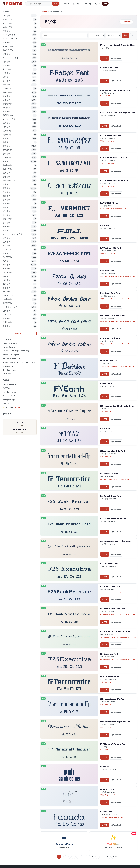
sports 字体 (7, 272)
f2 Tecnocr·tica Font (110, 474)
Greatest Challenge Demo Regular (17, 351)
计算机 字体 (7, 88)
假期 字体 (6, 173)
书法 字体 (6, 62)
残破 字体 (6, 54)
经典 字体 (6, 81)
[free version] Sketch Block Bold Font (118, 45)
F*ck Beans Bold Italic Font (113, 316)
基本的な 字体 (8, 50)
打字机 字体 (7, 299)
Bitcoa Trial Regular (11, 355)
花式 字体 (6, 127)
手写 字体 (6, 161)
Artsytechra (8, 366)
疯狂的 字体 (7, 92)
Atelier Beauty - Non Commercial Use (19, 362)
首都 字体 (6, 66)
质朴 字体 (6, 142)
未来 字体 (6, 146)
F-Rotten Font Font (109, 68)
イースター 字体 (9, 119)
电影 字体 (6, 211)
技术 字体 (6, 284)
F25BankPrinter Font (110, 586)
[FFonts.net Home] (12, 4)
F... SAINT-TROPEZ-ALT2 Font (114, 180)
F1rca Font (105, 428)
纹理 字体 (6, 288)
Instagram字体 (9, 400)
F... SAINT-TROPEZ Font (111, 135)
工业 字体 (6, 184)
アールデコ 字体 (9, 35)
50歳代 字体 (7, 20)
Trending (87, 4)
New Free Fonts (9, 384)
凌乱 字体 (6, 196)
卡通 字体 (6, 73)
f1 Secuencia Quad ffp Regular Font (117, 406)
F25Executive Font (109, 654)
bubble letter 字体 (10, 58)
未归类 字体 (7, 303)
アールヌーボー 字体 (11, 39)
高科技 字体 (7, 165)
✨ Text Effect (11, 407)
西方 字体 (6, 318)
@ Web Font (116, 58)
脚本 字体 (6, 265)
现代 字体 (6, 207)
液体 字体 (6, 192)
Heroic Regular (9, 347)
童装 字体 (6, 188)
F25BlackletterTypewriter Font (115, 631)
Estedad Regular (10, 370)
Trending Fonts (9, 392)
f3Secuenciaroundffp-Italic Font (115, 722)
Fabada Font (106, 812)
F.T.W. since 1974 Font (111, 248)
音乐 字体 (6, 215)
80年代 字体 (7, 27)
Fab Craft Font (107, 789)
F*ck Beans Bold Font (110, 293)
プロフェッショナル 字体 (12, 234)
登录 (105, 4)
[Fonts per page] (97, 36)
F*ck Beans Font (108, 271)
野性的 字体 (7, 322)
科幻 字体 (6, 261)
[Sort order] (113, 36)
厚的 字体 (6, 292)
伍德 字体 (6, 326)
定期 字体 (6, 242)
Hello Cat (7, 374)
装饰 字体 (6, 100)
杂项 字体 (6, 204)
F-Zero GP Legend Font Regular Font (118, 113)
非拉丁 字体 (7, 219)
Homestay (7, 339)
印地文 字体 (7, 169)
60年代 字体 (7, 23)
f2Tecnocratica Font (110, 676)
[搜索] (42, 4)
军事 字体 (6, 200)
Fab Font (104, 767)
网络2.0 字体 (8, 315)
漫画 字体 (6, 85)
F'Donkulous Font (108, 361)
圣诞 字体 (6, 77)
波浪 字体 (6, 311)
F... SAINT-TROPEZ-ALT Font (114, 158)
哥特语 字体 (7, 150)
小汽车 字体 (7, 69)
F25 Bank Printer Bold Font (113, 519)
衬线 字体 (6, 269)
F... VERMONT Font (109, 203)
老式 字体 (6, 223)
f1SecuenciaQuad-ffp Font (113, 451)
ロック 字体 (7, 250)
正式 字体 (6, 138)
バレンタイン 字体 (10, 307)
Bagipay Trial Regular (12, 358)
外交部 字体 (7, 135)
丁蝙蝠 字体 (7, 104)
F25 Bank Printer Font (111, 496)
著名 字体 (6, 123)
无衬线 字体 (7, 257)
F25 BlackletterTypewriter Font (115, 541)
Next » (116, 857)
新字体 (67, 4)
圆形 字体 (6, 253)
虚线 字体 (6, 111)
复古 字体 (6, 246)
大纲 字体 (6, 227)
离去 (125, 35)
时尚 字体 (6, 280)
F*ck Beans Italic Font (110, 338)
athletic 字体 (8, 46)
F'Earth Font (106, 383)
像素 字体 (6, 230)
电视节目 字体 (8, 295)
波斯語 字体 (7, 131)
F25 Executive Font (109, 564)
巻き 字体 (6, 96)
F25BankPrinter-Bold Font (113, 609)
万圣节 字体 (7, 158)
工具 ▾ (97, 4)
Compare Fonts (9, 396)
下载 (105, 58)
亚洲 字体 (6, 43)
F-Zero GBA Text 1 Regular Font (115, 90)
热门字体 (76, 4)
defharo (108, 412)
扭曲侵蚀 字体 (8, 108)
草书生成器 (7, 404)
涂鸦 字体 (6, 154)
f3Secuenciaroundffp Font (113, 699)
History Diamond (10, 343)
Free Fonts (45, 11)
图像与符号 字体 (9, 181)
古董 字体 (6, 31)
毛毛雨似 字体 (8, 115)
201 (108, 857)
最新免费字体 (20, 333)
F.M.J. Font (105, 225)
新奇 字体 (6, 238)
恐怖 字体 (6, 177)
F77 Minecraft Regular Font (113, 744)
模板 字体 (6, 276)
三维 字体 (6, 16)
